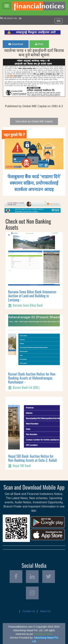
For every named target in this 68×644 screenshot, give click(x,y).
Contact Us (29, 611)
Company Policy (43, 634)
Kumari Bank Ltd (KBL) (26, 387)
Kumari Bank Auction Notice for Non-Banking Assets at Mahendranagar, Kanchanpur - (32, 378)
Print (39, 44)
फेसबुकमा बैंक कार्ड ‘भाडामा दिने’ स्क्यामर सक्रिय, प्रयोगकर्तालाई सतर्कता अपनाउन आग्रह (34, 183)
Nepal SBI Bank (22, 466)
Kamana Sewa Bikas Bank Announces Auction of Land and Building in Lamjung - (32, 296)
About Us (45, 611)
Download (16, 44)
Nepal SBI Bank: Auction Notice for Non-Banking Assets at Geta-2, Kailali (33, 458)
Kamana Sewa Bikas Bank (28, 305)
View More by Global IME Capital (34, 121)
